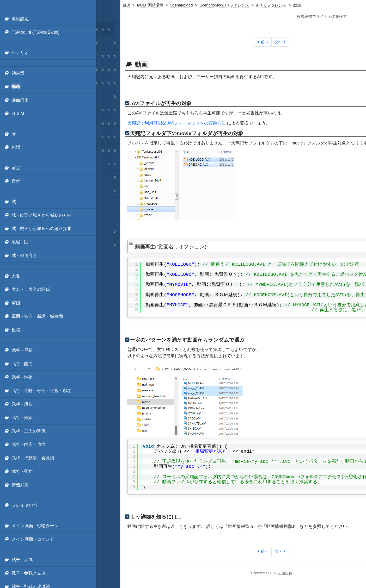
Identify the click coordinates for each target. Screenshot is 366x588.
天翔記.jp (285, 573)
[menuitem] (48, 19)
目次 (126, 5)
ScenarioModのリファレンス (224, 5)
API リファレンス (271, 5)
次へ (281, 42)
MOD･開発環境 (150, 5)
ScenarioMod (181, 5)
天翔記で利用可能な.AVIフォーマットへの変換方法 (177, 123)
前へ (262, 42)
